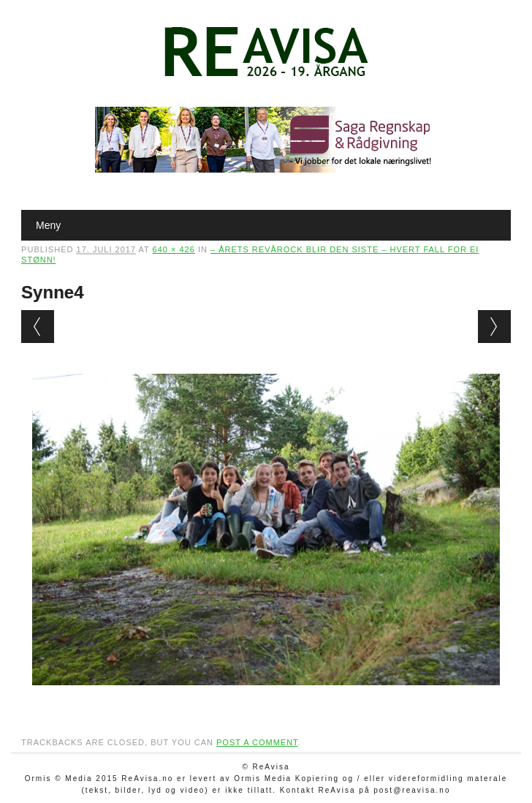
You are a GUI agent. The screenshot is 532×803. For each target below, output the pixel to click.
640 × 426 (174, 249)
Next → (494, 327)
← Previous (38, 327)
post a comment (257, 742)
